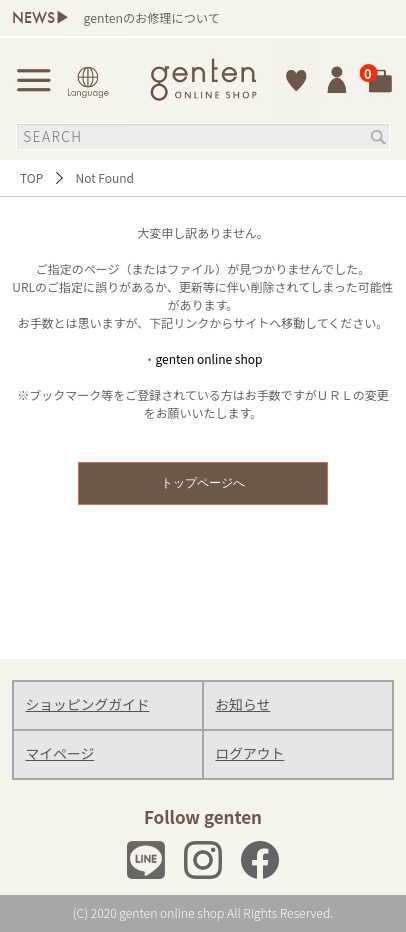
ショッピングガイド (88, 704)
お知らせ (242, 704)
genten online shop (209, 358)
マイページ (60, 753)
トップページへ (203, 483)
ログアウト (249, 753)
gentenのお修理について (152, 18)
